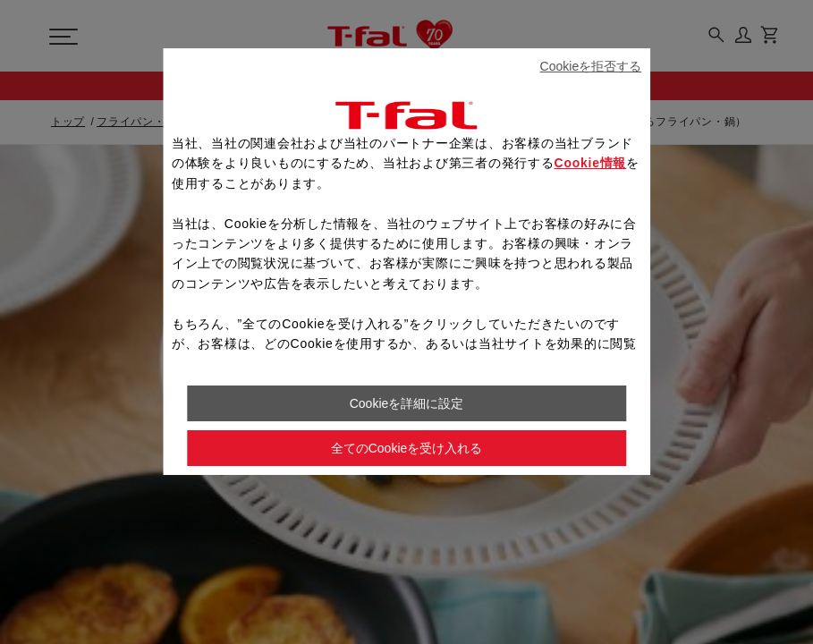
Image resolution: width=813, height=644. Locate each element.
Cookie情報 (591, 163)
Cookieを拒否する (591, 66)
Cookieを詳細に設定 (407, 403)
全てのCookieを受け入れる (407, 448)
